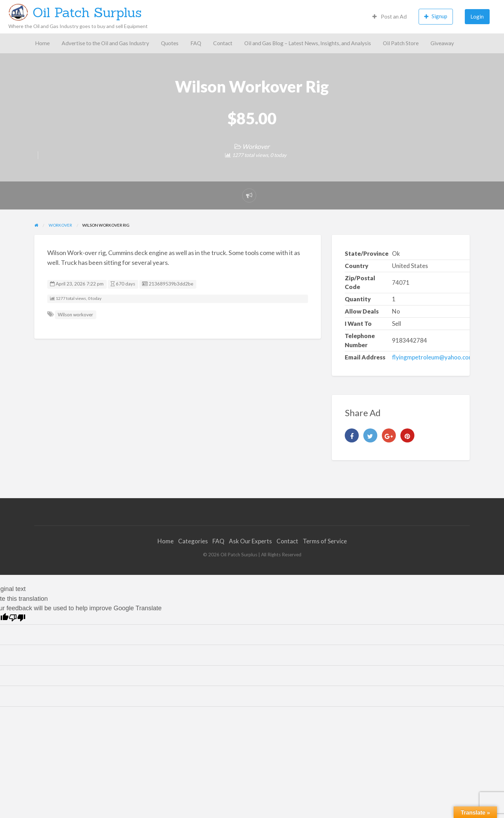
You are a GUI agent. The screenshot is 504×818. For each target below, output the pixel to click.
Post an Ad (390, 16)
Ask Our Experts (250, 541)
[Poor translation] (17, 618)
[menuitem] (390, 17)
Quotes (170, 43)
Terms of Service (325, 541)
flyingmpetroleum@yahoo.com (433, 357)
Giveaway (442, 43)
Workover (256, 146)
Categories (193, 541)
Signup (436, 16)
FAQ (196, 43)
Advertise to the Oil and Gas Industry (105, 43)
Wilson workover (75, 315)
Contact (223, 43)
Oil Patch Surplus (87, 12)
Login (477, 16)
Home (42, 43)
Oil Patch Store (401, 43)
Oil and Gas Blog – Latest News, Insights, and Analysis (308, 43)
